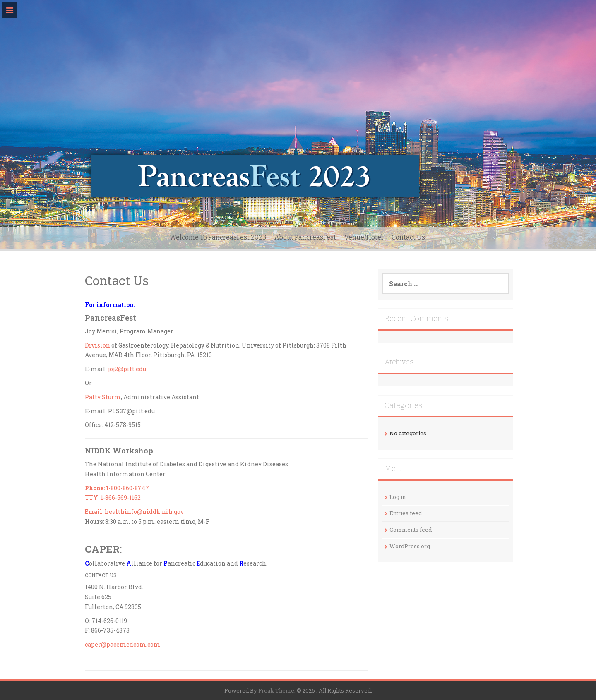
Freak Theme (276, 690)
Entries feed (406, 513)
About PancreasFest (305, 237)
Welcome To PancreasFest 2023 (218, 237)
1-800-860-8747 (117, 488)
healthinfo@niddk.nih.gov (134, 512)
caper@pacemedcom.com (123, 644)
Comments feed (411, 530)
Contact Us (408, 237)
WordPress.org (410, 546)
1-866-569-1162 (113, 497)
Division (97, 345)
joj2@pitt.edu (127, 369)
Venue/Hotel (364, 237)
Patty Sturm (103, 397)
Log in (398, 497)
